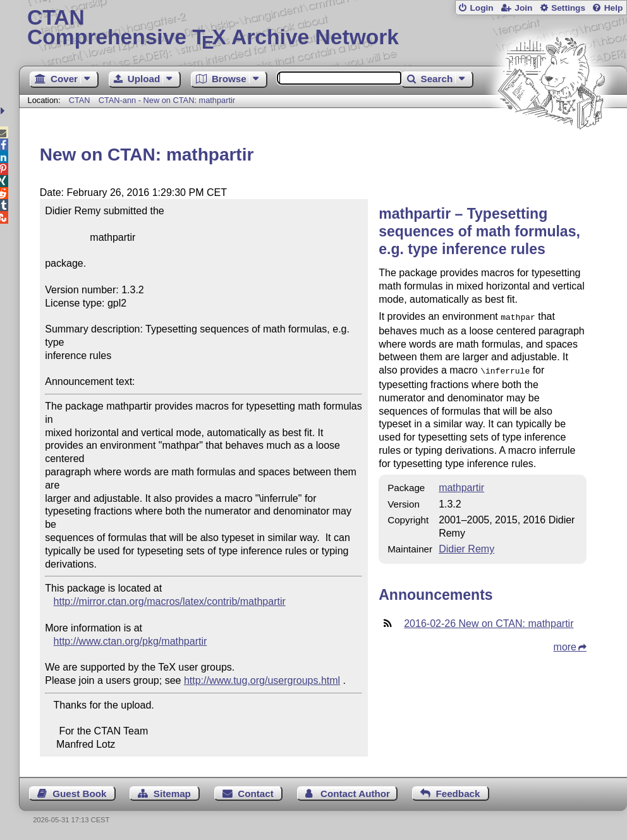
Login (481, 8)
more (565, 644)
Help (614, 8)
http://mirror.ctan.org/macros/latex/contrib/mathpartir (170, 601)
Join (523, 8)
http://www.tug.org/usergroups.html (262, 680)
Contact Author (355, 794)
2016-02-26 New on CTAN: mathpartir (489, 621)
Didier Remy (466, 546)
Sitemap (172, 794)
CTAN (80, 100)
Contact (256, 794)
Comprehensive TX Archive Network (323, 28)
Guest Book (79, 794)
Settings (568, 8)
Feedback (458, 794)
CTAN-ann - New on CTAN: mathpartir (167, 100)
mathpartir (461, 485)
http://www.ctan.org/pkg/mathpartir (131, 641)
